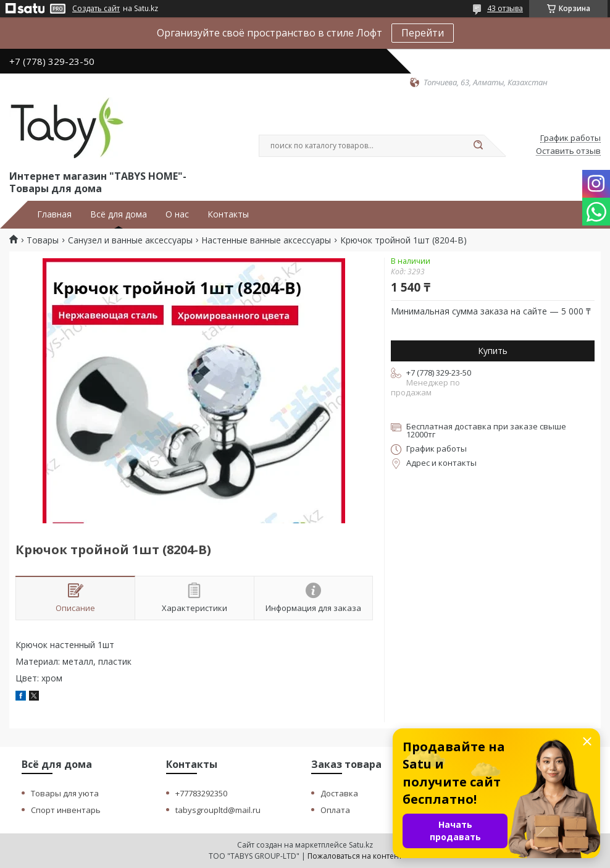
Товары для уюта (65, 793)
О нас (177, 214)
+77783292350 (201, 793)
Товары (43, 240)
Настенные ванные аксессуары (266, 240)
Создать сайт (96, 9)
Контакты (228, 214)
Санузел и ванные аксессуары (130, 240)
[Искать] (478, 146)
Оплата (335, 810)
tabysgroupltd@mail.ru (218, 810)
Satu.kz (361, 845)
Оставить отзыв (568, 151)
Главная (54, 214)
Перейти (423, 33)
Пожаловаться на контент (355, 856)
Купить (493, 351)
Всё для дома (119, 214)
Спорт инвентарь (66, 810)
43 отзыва (505, 8)
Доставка (339, 793)
